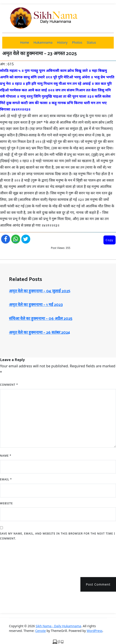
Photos (77, 42)
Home (25, 42)
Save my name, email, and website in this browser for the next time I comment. (58, 536)
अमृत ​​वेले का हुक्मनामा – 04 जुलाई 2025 (40, 291)
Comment (9, 385)
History (62, 42)
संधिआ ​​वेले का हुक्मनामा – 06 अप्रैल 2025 (41, 319)
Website (6, 503)
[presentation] (34, 557)
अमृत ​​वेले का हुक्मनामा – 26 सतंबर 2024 (40, 333)
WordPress (95, 631)
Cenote (41, 631)
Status (91, 42)
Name (6, 456)
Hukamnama (43, 42)
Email (6, 479)
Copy (110, 240)
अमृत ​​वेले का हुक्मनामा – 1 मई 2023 (36, 305)
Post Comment (98, 584)
